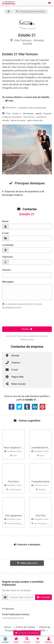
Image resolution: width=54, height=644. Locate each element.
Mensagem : (8, 282)
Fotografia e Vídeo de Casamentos (32, 108)
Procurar (27, 640)
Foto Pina (41, 516)
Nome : (6, 221)
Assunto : (7, 270)
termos (8, 627)
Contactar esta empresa (27, 633)
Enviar (27, 329)
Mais (38, 640)
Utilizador (49, 640)
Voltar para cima (27, 563)
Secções (5, 640)
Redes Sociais (15, 384)
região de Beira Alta (35, 120)
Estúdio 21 (17, 114)
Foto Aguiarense (14, 516)
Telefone (13, 363)
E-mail (11, 370)
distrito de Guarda (18, 120)
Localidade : (8, 245)
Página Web (14, 377)
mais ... (11, 101)
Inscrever (43, 597)
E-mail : (6, 233)
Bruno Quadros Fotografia (17, 448)
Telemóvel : (8, 257)
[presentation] (24, 317)
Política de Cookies (25, 627)
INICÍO (16, 640)
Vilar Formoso (29, 117)
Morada (12, 355)
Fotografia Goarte (41, 482)
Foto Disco (14, 482)
